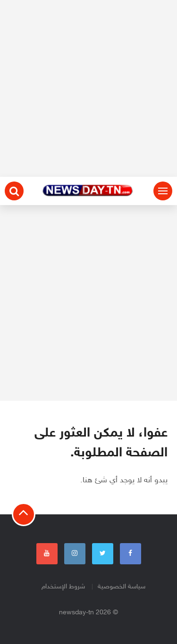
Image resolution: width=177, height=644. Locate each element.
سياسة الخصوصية (122, 587)
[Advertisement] (88, 88)
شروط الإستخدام (63, 587)
